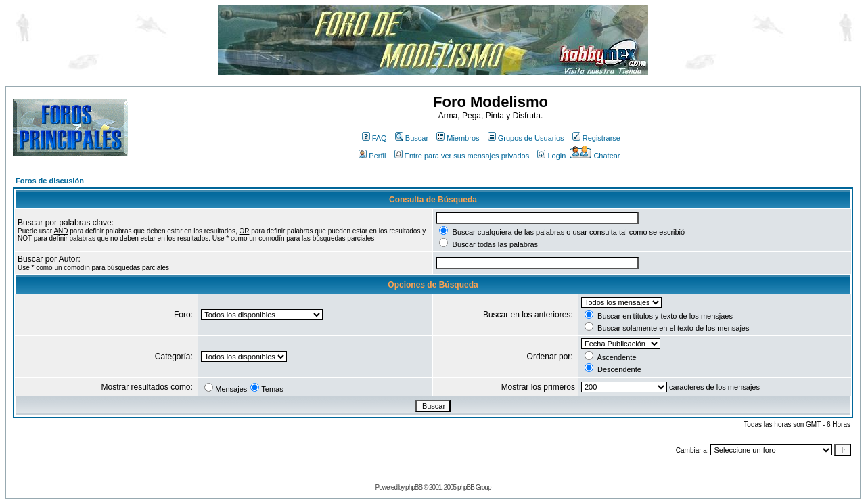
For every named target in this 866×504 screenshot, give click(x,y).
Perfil (372, 156)
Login (551, 156)
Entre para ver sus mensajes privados (462, 156)
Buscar (412, 138)
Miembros (458, 138)
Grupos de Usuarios (526, 138)
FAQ (374, 138)
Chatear (595, 156)
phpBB (414, 487)
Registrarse (596, 138)
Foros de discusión (50, 181)
